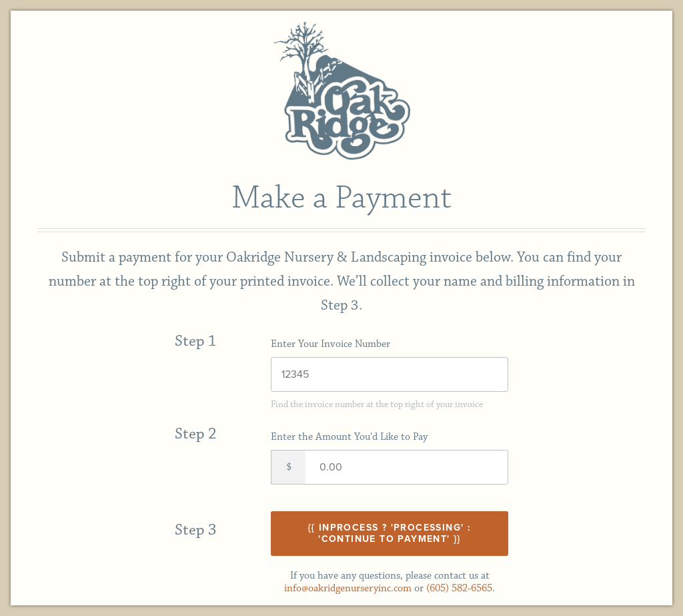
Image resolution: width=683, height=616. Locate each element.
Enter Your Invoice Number (330, 344)
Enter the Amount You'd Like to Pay (349, 437)
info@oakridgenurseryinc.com (348, 588)
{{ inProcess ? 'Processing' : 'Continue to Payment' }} (390, 533)
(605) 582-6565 (459, 588)
